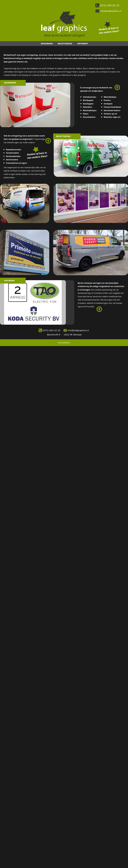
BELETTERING (65, 43)
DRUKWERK (47, 43)
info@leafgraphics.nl (78, 330)
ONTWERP (83, 43)
